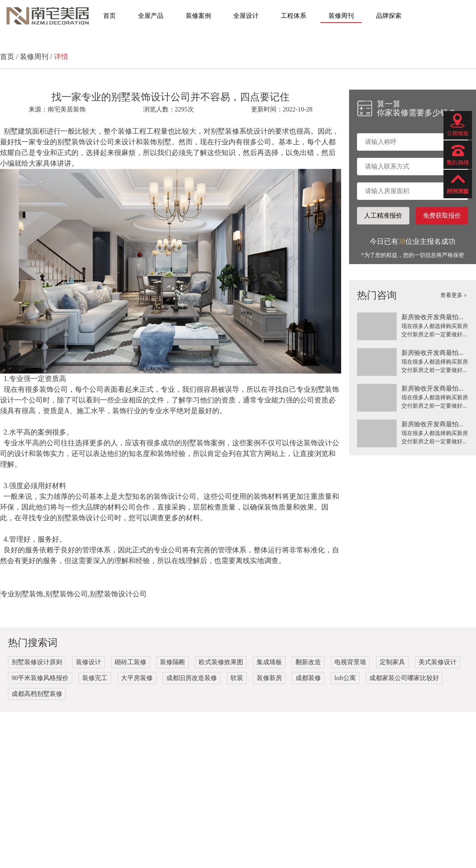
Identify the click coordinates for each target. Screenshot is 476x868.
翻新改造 (308, 662)
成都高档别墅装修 (37, 694)
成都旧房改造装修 (192, 678)
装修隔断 (173, 662)
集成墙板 (269, 662)
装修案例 (198, 16)
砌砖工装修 (131, 662)
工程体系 (294, 16)
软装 (237, 678)
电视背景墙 (350, 662)
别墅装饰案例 (203, 443)
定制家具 (392, 662)
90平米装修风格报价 (40, 678)
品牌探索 (389, 16)
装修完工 (95, 678)
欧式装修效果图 (221, 662)
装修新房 (269, 678)
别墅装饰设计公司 (86, 142)
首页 (109, 16)
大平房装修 (137, 678)
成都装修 (308, 678)
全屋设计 (246, 16)
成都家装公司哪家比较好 (404, 678)
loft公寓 (345, 678)
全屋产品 (151, 16)
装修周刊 (341, 16)
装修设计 (88, 662)
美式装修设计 (438, 662)
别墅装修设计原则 (37, 662)
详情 (61, 57)
